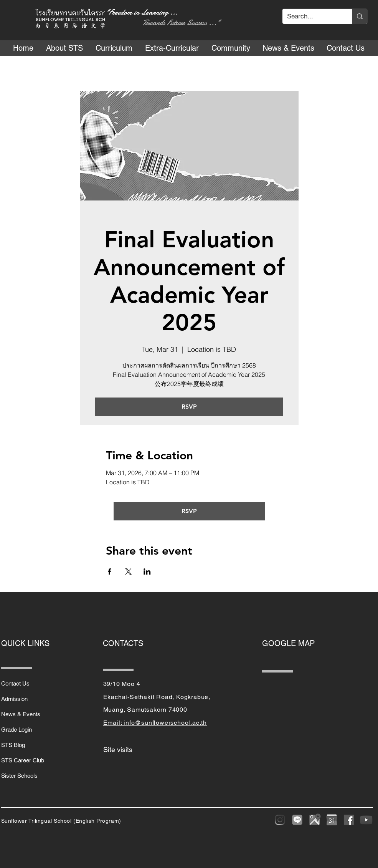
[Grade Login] (28, 729)
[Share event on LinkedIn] (147, 571)
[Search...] (311, 17)
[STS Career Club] (28, 760)
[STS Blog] (28, 745)
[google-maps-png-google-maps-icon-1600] (314, 820)
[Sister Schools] (28, 775)
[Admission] (28, 699)
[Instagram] (280, 820)
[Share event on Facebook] (110, 571)
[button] (65, 48)
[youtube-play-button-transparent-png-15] (366, 820)
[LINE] (297, 820)
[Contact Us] (28, 683)
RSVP (189, 407)
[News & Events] (28, 714)
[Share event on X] (128, 571)
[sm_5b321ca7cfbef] (349, 820)
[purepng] (332, 820)
